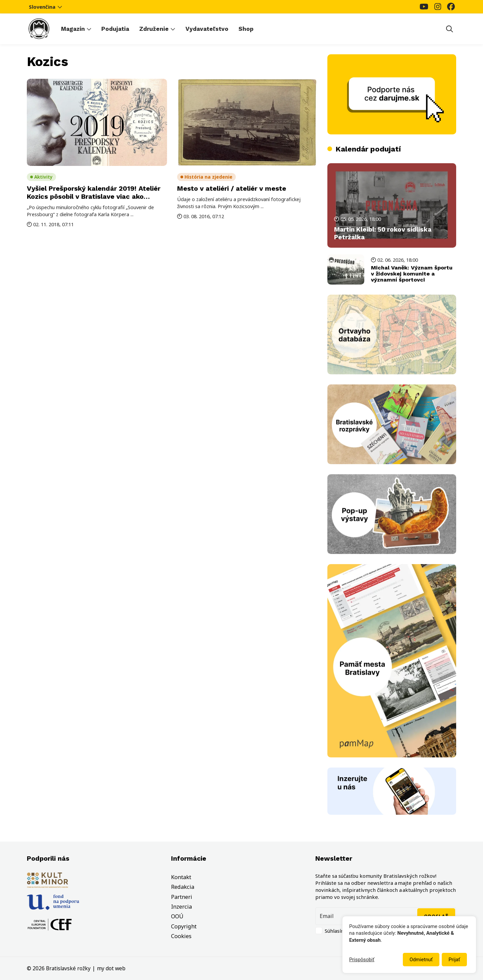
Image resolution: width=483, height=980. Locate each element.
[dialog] (409, 945)
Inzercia (181, 907)
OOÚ (177, 916)
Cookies (181, 936)
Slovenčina (46, 7)
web (120, 968)
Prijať (454, 960)
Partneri (182, 897)
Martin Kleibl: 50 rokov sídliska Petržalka (383, 233)
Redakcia (183, 887)
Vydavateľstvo (207, 29)
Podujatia (115, 29)
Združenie (154, 29)
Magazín (73, 29)
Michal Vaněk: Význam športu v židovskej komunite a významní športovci (412, 274)
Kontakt (181, 877)
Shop (246, 29)
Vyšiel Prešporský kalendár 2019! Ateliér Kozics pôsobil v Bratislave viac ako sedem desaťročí (94, 196)
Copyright (184, 926)
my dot (105, 968)
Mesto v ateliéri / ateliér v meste (232, 188)
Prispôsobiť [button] (362, 960)
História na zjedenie (208, 177)
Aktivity (43, 177)
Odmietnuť (421, 960)
